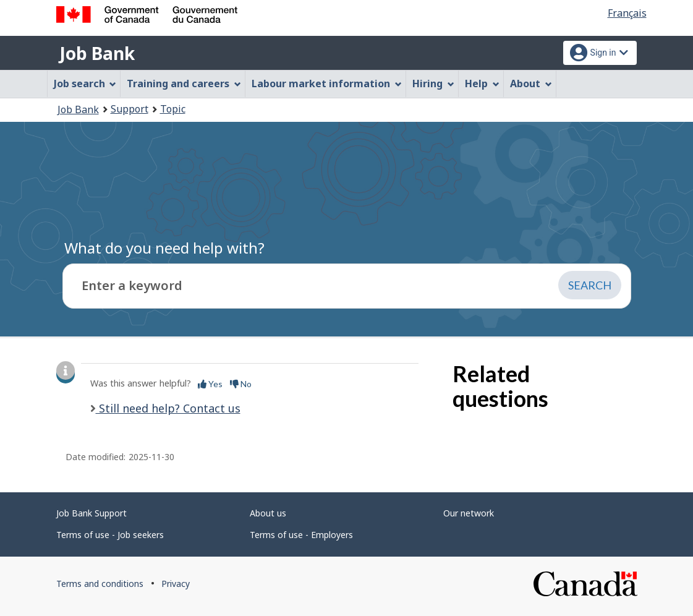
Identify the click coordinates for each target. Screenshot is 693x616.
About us (268, 513)
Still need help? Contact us (168, 408)
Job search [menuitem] (85, 83)
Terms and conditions (100, 584)
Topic (173, 109)
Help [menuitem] (482, 83)
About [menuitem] (531, 83)
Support (130, 109)
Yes (210, 384)
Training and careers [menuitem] (184, 83)
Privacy (176, 584)
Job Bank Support (91, 513)
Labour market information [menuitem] (327, 83)
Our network (469, 513)
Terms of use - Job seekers (110, 535)
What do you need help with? (164, 248)
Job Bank (97, 53)
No (241, 384)
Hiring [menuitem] (433, 83)
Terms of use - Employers (301, 535)
